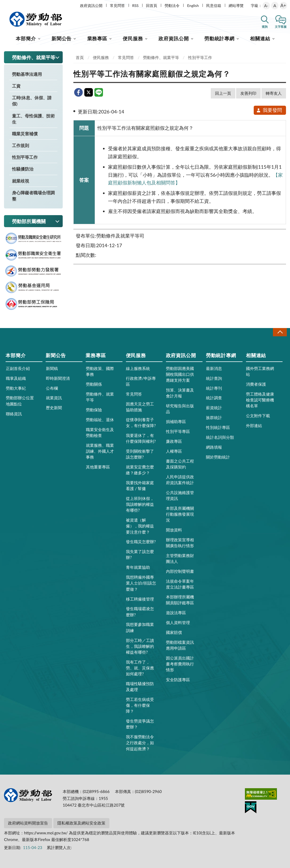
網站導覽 (236, 5)
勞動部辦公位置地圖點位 (20, 401)
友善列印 (248, 93)
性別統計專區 (218, 427)
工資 (16, 86)
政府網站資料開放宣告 (28, 823)
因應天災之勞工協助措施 (140, 407)
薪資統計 (214, 408)
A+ (283, 5)
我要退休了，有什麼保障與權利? (141, 438)
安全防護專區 (178, 680)
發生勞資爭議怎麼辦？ (140, 724)
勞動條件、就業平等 (161, 57)
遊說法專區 (176, 613)
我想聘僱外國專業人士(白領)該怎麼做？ (141, 583)
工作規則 (21, 145)
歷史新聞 (54, 408)
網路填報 (214, 447)
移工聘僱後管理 (140, 599)
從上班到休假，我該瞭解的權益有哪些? (140, 504)
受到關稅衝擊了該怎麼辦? (140, 454)
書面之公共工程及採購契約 (180, 464)
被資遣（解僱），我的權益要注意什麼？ (140, 526)
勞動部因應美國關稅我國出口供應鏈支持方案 (180, 374)
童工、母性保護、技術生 (33, 119)
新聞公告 (62, 38)
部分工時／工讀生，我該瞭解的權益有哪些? (140, 646)
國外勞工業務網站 (260, 371)
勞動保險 (94, 410)
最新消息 (214, 368)
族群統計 (214, 417)
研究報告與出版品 (180, 409)
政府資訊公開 (91, 5)
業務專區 (97, 38)
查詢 (265, 27)
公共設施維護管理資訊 (180, 495)
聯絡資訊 (14, 414)
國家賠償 (174, 632)
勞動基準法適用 (27, 74)
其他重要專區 (98, 467)
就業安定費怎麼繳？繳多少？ (140, 470)
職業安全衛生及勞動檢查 (100, 432)
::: (3, 4)
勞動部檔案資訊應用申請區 (180, 645)
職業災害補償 (25, 134)
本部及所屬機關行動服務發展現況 (180, 514)
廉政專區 (174, 441)
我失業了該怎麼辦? (140, 554)
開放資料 (174, 530)
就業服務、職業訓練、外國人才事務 (100, 451)
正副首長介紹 (18, 368)
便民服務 (133, 38)
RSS (136, 5)
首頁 (80, 57)
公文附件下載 (258, 416)
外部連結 (254, 425)
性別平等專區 (178, 431)
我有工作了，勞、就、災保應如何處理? (140, 668)
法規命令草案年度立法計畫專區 (180, 584)
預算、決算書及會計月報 (180, 393)
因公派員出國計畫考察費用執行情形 (180, 664)
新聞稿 (52, 368)
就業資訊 (54, 398)
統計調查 (214, 398)
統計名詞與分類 (220, 437)
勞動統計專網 (219, 38)
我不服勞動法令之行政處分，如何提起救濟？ (140, 743)
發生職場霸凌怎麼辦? (140, 611)
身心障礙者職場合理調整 (33, 196)
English (193, 5)
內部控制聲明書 (180, 571)
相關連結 (260, 38)
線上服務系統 (138, 368)
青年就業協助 (138, 567)
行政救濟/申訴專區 (141, 381)
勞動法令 (172, 5)
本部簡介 (26, 38)
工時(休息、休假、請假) (32, 101)
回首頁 (152, 5)
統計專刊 (214, 388)
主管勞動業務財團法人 (180, 558)
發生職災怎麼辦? (141, 542)
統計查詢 (214, 378)
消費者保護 (256, 384)
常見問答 (117, 5)
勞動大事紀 (16, 388)
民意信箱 (214, 5)
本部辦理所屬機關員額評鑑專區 (180, 600)
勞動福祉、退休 (100, 420)
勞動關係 (94, 384)
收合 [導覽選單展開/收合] (280, 332)
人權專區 (174, 451)
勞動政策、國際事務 (100, 371)
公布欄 (52, 388)
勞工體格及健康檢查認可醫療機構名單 (260, 400)
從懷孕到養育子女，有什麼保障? (141, 423)
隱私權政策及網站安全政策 (81, 823)
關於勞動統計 (218, 457)
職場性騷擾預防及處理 (140, 686)
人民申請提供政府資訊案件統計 (180, 480)
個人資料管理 (178, 622)
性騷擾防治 (23, 169)
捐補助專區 (176, 421)
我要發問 (269, 110)
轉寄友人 (274, 93)
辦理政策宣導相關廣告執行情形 (180, 543)
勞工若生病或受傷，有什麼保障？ (140, 705)
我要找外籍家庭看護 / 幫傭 (140, 486)
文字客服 (281, 27)
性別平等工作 (25, 157)
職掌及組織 (16, 378)
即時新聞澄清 (58, 378)
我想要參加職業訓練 (140, 627)
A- (266, 6)
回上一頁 (223, 93)
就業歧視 (21, 181)
